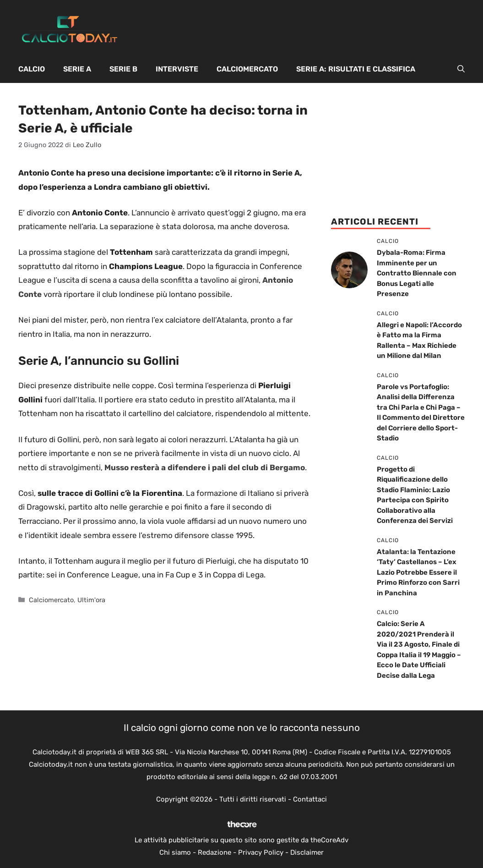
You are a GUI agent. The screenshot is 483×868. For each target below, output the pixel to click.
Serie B (123, 69)
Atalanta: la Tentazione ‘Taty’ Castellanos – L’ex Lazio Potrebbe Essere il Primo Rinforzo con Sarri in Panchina (418, 572)
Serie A (77, 69)
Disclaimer (307, 852)
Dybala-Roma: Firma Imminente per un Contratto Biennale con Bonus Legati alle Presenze (417, 273)
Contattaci (310, 799)
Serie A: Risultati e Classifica (356, 69)
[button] (461, 69)
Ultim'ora (91, 600)
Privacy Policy (261, 852)
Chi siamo (175, 852)
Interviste (177, 69)
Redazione (214, 852)
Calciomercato (247, 69)
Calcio (32, 69)
